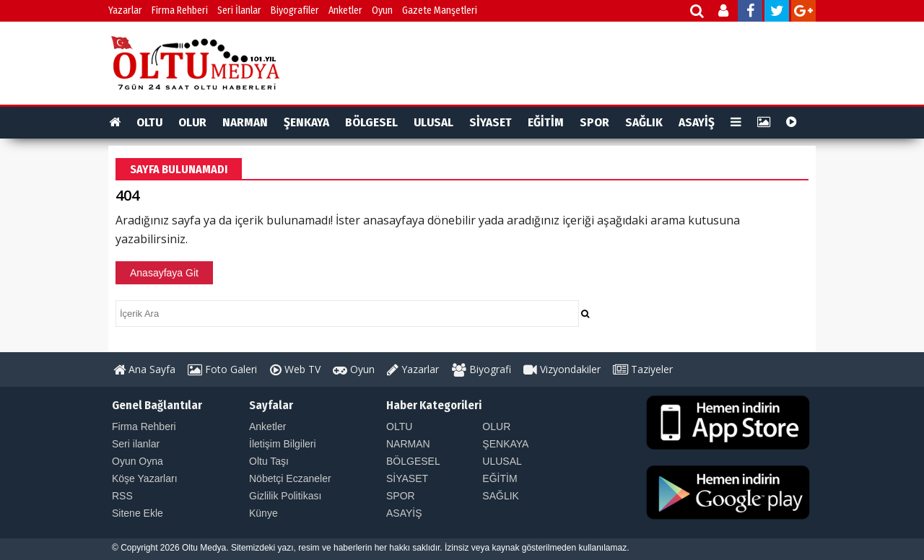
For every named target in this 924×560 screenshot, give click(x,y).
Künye (263, 513)
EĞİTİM (546, 122)
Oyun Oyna (138, 461)
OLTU (149, 122)
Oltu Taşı (269, 461)
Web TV (295, 369)
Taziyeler (643, 369)
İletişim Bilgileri (283, 444)
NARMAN (245, 122)
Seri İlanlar (239, 10)
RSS (122, 496)
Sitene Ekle (138, 513)
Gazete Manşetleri (440, 10)
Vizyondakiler (562, 369)
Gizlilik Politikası (285, 496)
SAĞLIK (644, 122)
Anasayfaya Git (164, 273)
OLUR (192, 122)
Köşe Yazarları (145, 478)
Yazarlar (125, 10)
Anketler (345, 10)
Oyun (382, 10)
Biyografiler (295, 10)
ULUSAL (433, 122)
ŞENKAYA (306, 122)
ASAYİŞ (697, 122)
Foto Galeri (222, 369)
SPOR (594, 122)
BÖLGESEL (371, 122)
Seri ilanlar (136, 444)
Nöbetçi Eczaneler (290, 478)
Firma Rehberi (180, 10)
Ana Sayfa (144, 369)
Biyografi (481, 369)
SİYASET (491, 122)
